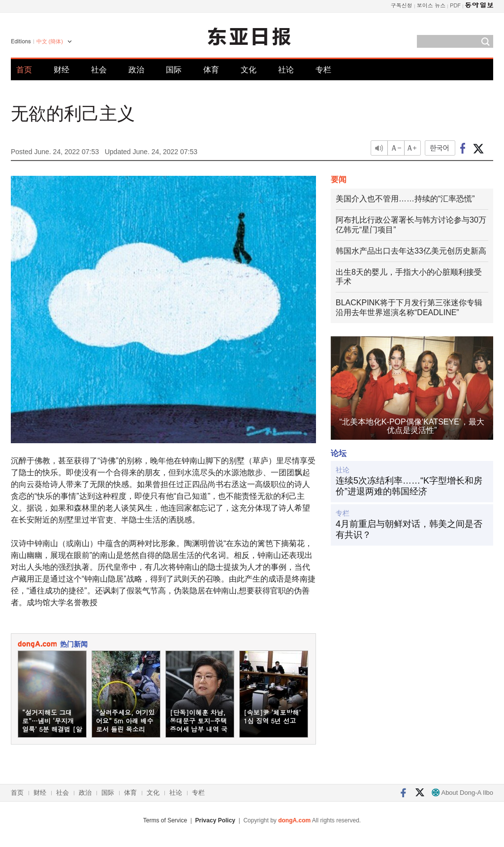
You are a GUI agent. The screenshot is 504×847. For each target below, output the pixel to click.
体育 (211, 70)
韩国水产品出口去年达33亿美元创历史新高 (411, 251)
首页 (24, 70)
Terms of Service (165, 820)
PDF (455, 5)
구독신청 (402, 5)
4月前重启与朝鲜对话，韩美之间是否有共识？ (409, 529)
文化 (249, 70)
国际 (174, 70)
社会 (99, 70)
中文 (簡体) (50, 41)
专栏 (323, 70)
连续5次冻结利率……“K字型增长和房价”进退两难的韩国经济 (409, 486)
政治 (136, 70)
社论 (286, 70)
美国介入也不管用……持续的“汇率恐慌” (405, 199)
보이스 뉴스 (431, 5)
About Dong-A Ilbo (462, 793)
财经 (62, 70)
